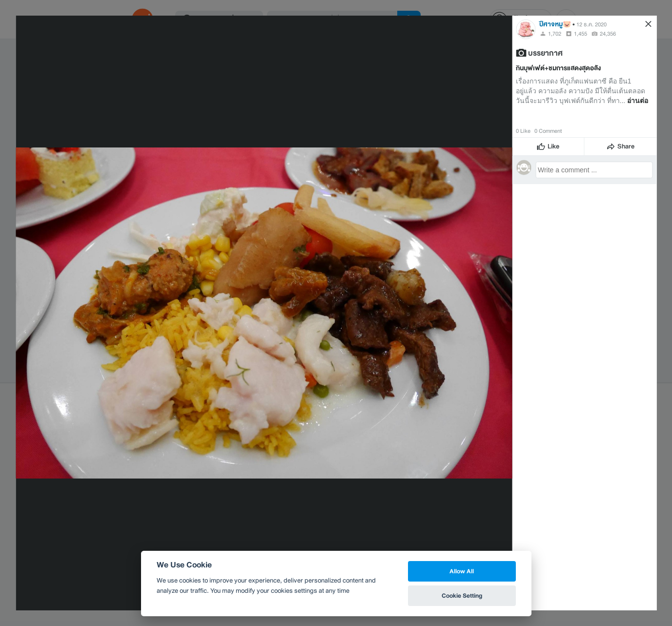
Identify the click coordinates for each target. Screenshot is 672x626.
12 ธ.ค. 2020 (591, 24)
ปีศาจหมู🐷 (555, 24)
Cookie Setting (462, 595)
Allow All (462, 571)
